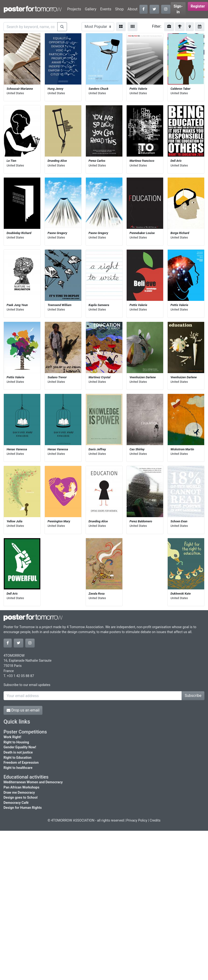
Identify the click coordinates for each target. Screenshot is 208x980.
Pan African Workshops (21, 787)
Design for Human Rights (23, 808)
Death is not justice (18, 752)
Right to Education (17, 758)
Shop (119, 9)
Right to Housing (16, 742)
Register (198, 6)
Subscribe (193, 696)
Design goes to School (21, 798)
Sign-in (178, 9)
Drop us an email (23, 710)
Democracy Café (16, 803)
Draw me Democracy (19, 793)
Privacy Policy (137, 820)
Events (106, 9)
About (132, 9)
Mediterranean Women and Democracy (33, 782)
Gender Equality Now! (20, 747)
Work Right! (12, 737)
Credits (155, 820)
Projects (74, 9)
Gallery (91, 9)
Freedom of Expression (21, 763)
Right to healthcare (18, 768)
